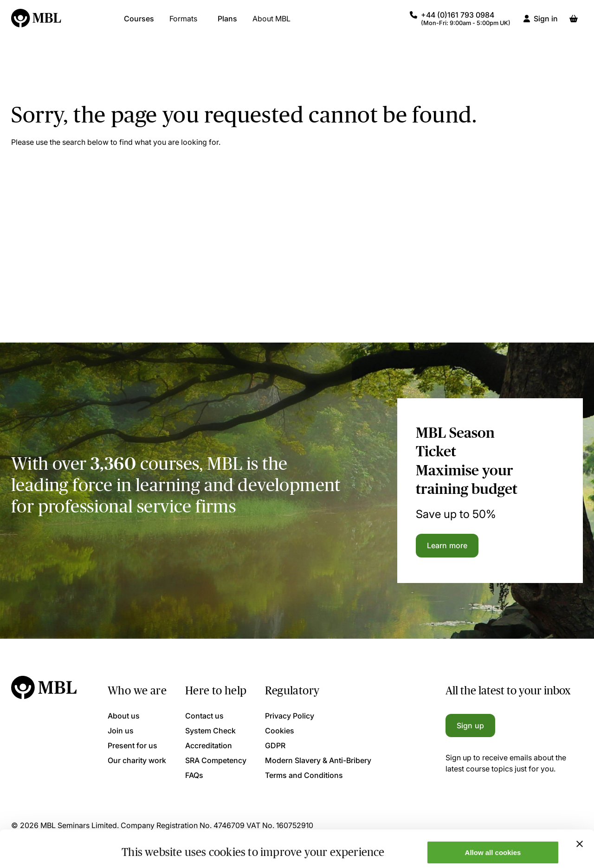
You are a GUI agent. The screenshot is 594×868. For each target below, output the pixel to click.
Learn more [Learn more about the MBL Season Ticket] (447, 545)
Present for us (132, 745)
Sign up (470, 725)
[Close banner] (580, 809)
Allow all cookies (493, 818)
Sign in (546, 23)
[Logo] (37, 23)
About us (124, 716)
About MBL (271, 23)
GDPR (275, 745)
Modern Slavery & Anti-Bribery (318, 760)
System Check (210, 731)
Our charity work (137, 760)
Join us (121, 731)
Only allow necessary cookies (493, 845)
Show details (143, 846)
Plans (227, 23)
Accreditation (209, 745)
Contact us (204, 716)
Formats (183, 23)
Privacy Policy (290, 716)
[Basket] (574, 23)
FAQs (194, 775)
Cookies (280, 731)
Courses (139, 23)
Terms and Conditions (304, 775)
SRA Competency (216, 760)
